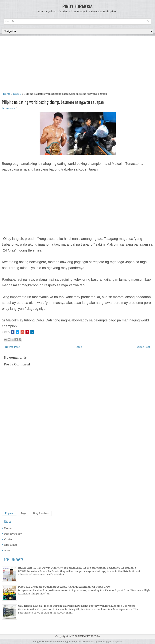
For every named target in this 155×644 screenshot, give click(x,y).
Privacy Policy (13, 534)
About (8, 550)
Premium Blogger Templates (67, 642)
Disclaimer (11, 545)
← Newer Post (11, 347)
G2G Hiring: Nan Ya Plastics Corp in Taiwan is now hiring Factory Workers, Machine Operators (77, 606)
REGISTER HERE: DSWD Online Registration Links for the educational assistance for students (77, 568)
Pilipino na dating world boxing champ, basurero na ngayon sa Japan (53, 102)
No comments (8, 108)
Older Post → (145, 347)
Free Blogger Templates (110, 642)
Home (7, 94)
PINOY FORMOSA (77, 6)
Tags (23, 513)
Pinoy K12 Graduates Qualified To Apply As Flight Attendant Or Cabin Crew (64, 587)
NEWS (17, 94)
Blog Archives (41, 513)
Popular (9, 513)
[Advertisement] (77, 64)
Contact (9, 539)
